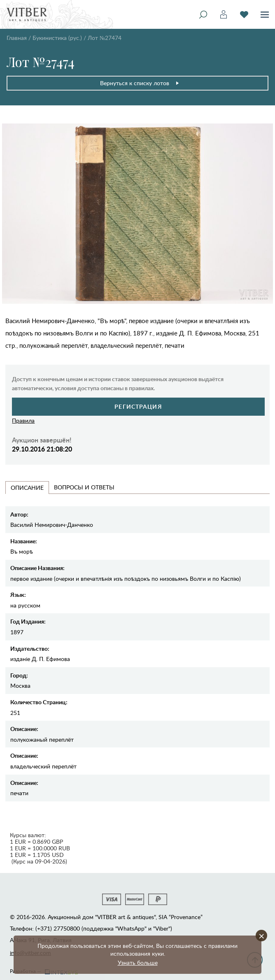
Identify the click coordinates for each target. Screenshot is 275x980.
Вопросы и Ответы (84, 487)
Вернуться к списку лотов (140, 83)
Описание (27, 488)
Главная (17, 38)
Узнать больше (138, 963)
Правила (23, 420)
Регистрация (138, 406)
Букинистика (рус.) (57, 38)
